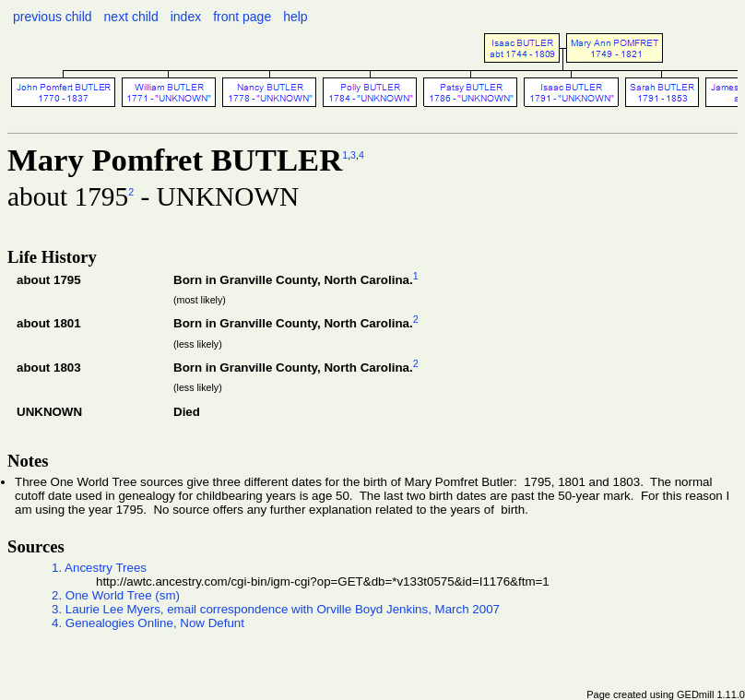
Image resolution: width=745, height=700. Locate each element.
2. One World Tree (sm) (116, 595)
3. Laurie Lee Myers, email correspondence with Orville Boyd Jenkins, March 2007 (276, 609)
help (295, 17)
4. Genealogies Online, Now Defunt (148, 623)
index (186, 17)
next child (131, 17)
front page (242, 17)
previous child (53, 17)
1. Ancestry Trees (99, 568)
